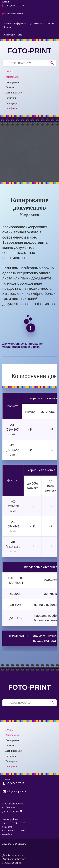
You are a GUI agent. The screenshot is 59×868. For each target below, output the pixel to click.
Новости (7, 23)
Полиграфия (12, 103)
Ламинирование (14, 93)
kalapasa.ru (20, 859)
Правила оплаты (36, 23)
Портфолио (11, 108)
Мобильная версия (12, 863)
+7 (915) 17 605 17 (15, 6)
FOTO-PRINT (29, 51)
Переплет (10, 87)
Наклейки (11, 98)
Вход (20, 35)
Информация (20, 23)
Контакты (8, 27)
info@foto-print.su (15, 14)
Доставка (51, 23)
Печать (9, 72)
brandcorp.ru (17, 855)
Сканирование (13, 82)
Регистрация (9, 35)
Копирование (12, 77)
